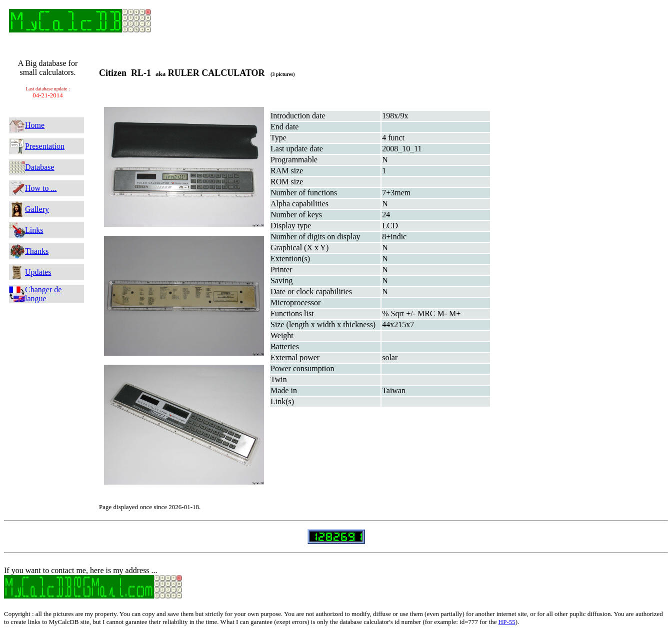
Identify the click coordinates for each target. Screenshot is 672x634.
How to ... (41, 188)
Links (34, 230)
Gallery (37, 209)
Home (35, 125)
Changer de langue (43, 294)
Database (40, 167)
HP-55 (507, 622)
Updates (38, 272)
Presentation (45, 146)
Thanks (37, 251)
